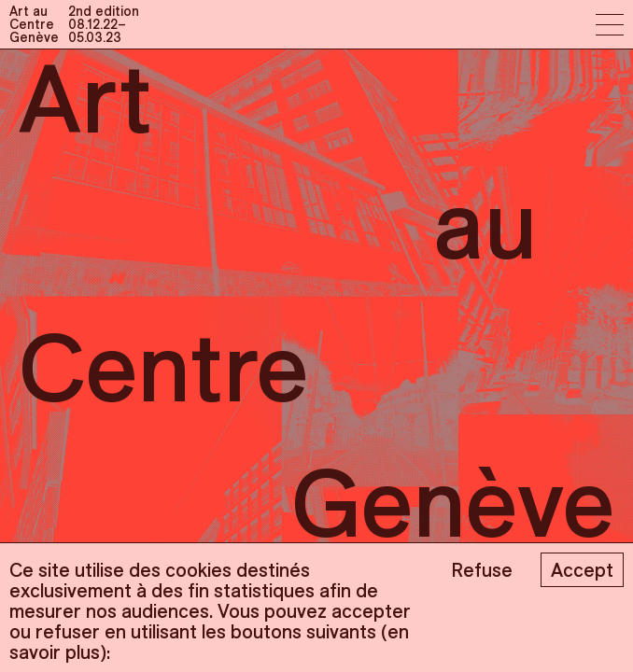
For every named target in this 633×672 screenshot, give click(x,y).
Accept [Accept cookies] (582, 570)
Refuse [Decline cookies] (482, 570)
